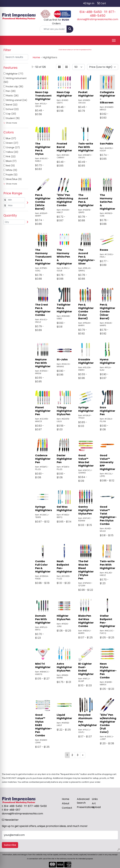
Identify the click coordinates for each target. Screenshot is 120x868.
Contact (67, 808)
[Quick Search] (53, 29)
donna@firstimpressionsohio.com (98, 19)
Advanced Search (82, 801)
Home (66, 799)
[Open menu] (114, 40)
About (66, 803)
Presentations (82, 807)
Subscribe (10, 845)
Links (95, 799)
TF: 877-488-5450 (103, 14)
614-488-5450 (91, 12)
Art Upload (96, 805)
